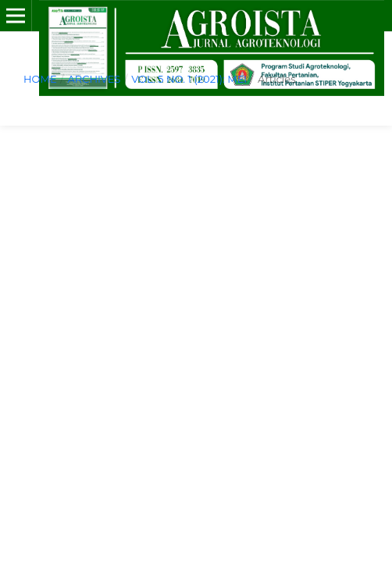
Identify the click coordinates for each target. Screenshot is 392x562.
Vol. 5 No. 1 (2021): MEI (189, 79)
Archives (94, 79)
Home (40, 79)
